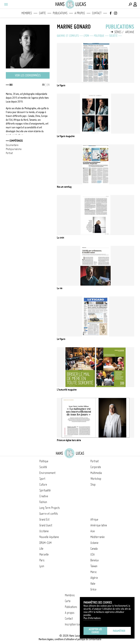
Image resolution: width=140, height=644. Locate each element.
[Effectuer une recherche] (130, 4)
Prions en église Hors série (69, 440)
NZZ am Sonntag (64, 187)
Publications (60, 13)
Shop (93, 485)
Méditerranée (98, 537)
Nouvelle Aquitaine (49, 537)
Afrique (94, 519)
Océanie (94, 543)
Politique (99, 36)
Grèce (93, 589)
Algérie (94, 578)
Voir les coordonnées (28, 75)
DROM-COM (45, 543)
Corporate (96, 467)
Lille (41, 549)
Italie (93, 584)
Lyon (86, 36)
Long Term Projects (50, 508)
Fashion (43, 502)
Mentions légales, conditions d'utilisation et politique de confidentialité (70, 639)
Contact (97, 13)
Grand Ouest (46, 525)
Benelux (95, 560)
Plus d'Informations (92, 618)
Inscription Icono (73, 624)
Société (113, 36)
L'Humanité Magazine (67, 390)
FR (43, 85)
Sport (42, 479)
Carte (42, 13)
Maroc (94, 572)
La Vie (60, 288)
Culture (43, 485)
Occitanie (44, 531)
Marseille (44, 554)
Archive (130, 32)
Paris (42, 560)
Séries (118, 32)
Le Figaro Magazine (66, 136)
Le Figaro (61, 85)
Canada (94, 549)
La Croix (61, 238)
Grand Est (44, 519)
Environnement (47, 473)
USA (93, 554)
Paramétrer (119, 631)
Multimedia (96, 473)
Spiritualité (45, 490)
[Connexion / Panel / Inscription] (135, 4)
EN (48, 85)
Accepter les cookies (95, 631)
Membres (27, 13)
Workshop (96, 479)
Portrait (95, 461)
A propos (80, 13)
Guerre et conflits (68, 36)
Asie (93, 531)
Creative (44, 496)
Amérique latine (99, 525)
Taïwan (94, 566)
